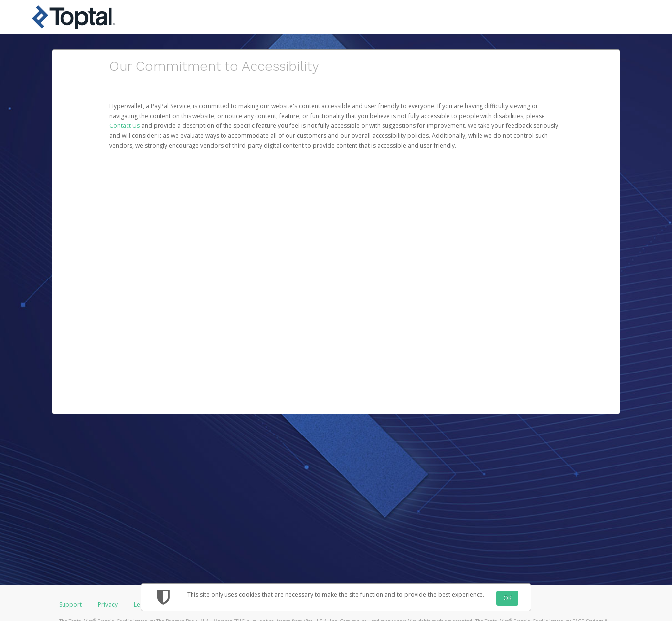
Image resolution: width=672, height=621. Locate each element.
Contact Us (125, 126)
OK (507, 598)
